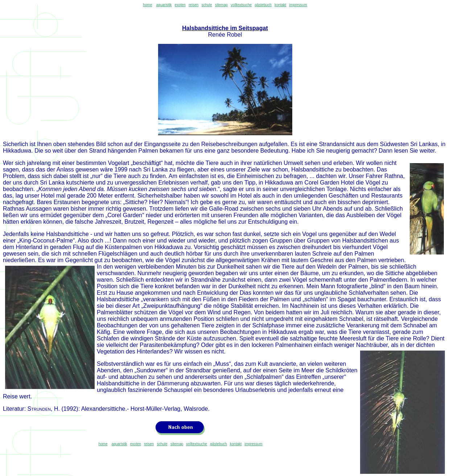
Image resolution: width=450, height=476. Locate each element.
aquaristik (164, 5)
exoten (180, 5)
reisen (193, 5)
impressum (298, 5)
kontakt (280, 5)
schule (207, 5)
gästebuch (263, 5)
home (147, 5)
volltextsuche (241, 5)
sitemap (221, 5)
